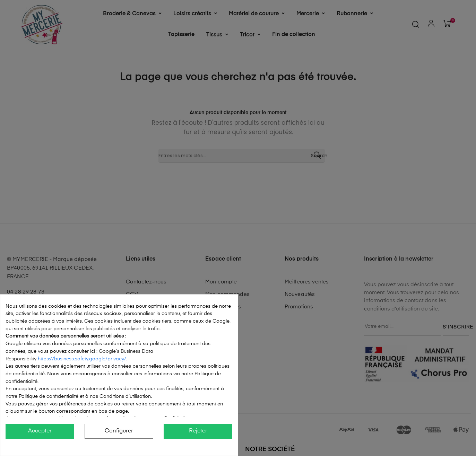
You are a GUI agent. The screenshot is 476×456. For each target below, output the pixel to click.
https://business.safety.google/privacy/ (82, 359)
